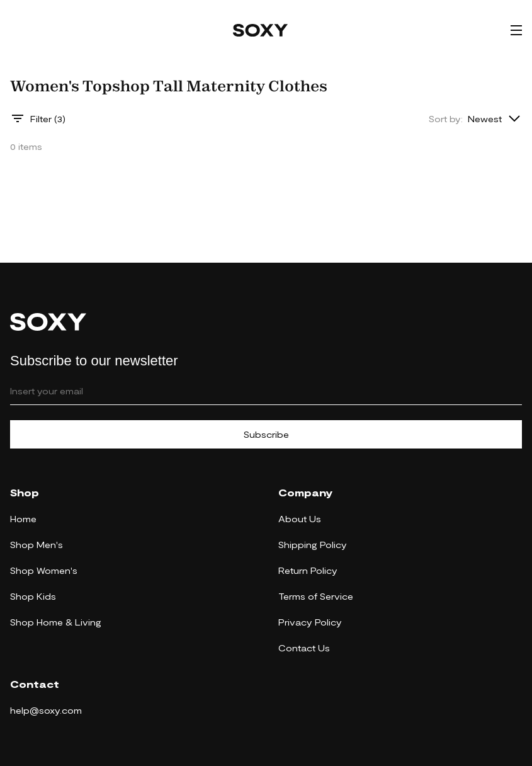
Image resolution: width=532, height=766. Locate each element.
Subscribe (266, 434)
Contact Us (304, 648)
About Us (300, 519)
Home (23, 519)
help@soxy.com (46, 710)
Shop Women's (44, 570)
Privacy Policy (310, 622)
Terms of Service (316, 596)
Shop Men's (37, 545)
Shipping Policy (313, 545)
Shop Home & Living (56, 622)
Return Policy (308, 570)
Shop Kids (33, 596)
